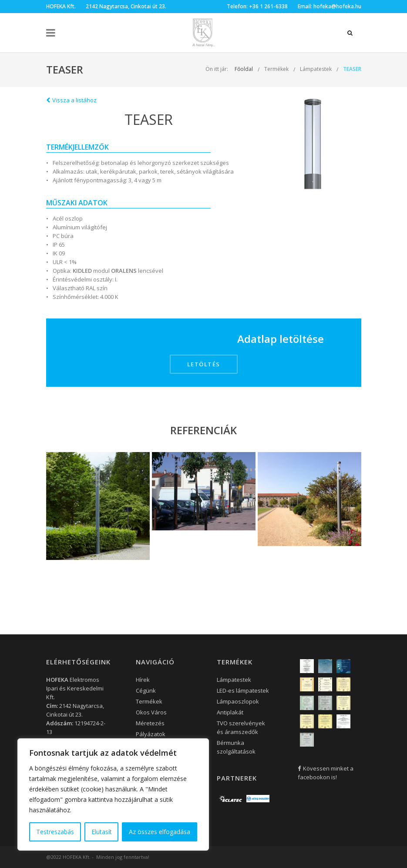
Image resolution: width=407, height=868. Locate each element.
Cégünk (146, 690)
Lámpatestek (316, 69)
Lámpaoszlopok (238, 701)
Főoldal (244, 69)
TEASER (352, 69)
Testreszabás (55, 832)
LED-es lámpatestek (243, 690)
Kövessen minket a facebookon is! (326, 773)
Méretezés (150, 723)
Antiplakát (230, 712)
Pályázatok (151, 734)
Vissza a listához (71, 100)
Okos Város (151, 712)
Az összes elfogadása (160, 832)
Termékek (276, 69)
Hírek (143, 680)
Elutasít (102, 832)
